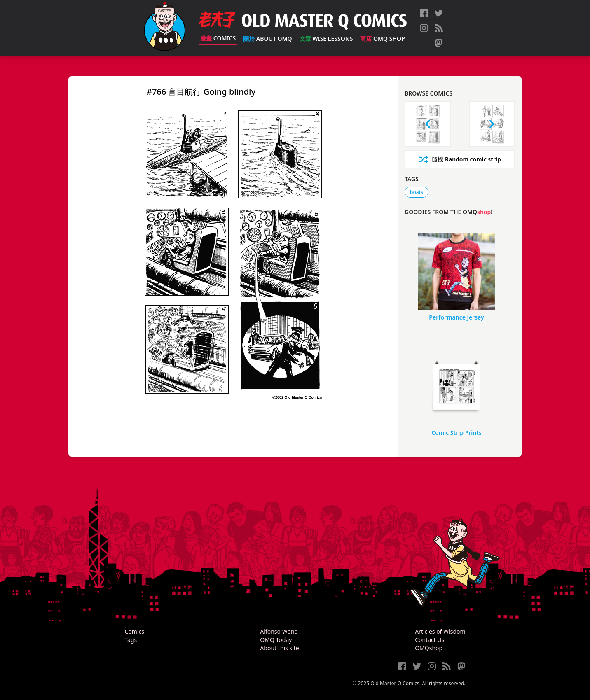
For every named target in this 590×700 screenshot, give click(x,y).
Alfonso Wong (279, 631)
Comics (218, 38)
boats (417, 192)
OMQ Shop (382, 38)
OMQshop (429, 648)
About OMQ (267, 38)
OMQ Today (276, 640)
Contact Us (430, 640)
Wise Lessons (326, 38)
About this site (279, 648)
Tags (131, 640)
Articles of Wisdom (440, 631)
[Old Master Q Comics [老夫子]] (165, 28)
